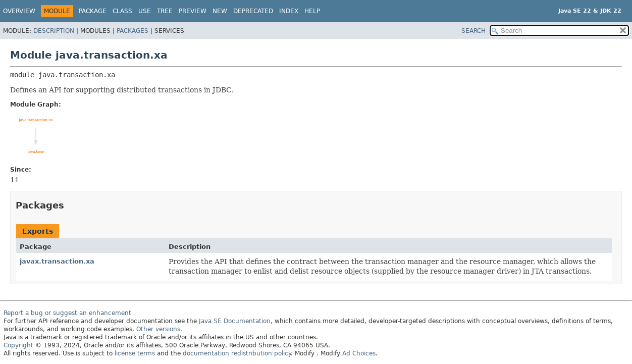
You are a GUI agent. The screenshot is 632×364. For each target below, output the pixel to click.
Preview (193, 11)
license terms (135, 353)
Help (312, 11)
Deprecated (253, 11)
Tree (165, 11)
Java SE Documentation (235, 321)
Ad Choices (359, 353)
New (220, 11)
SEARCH (473, 31)
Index (289, 11)
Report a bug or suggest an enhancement (67, 313)
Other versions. (159, 329)
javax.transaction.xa (57, 261)
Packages (133, 31)
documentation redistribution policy (237, 353)
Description (54, 31)
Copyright (18, 345)
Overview (19, 11)
